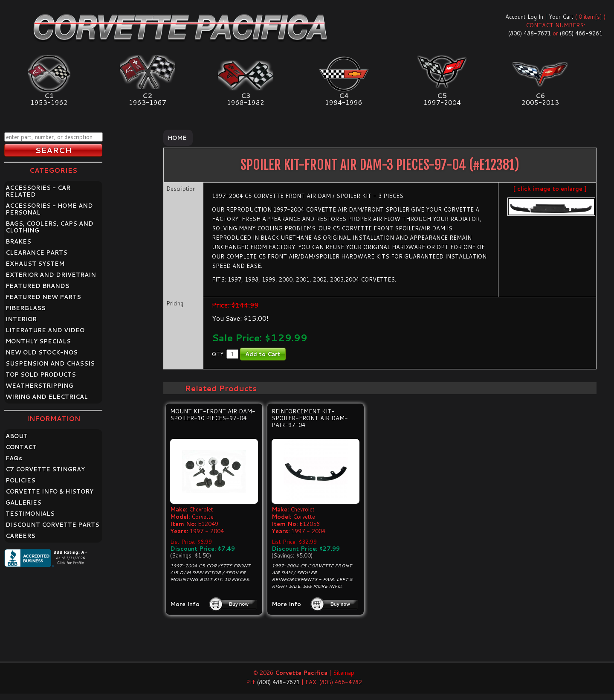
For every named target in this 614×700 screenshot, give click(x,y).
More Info (185, 604)
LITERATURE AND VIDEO (45, 330)
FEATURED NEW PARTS (43, 297)
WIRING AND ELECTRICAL (47, 397)
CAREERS (20, 536)
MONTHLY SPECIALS (38, 341)
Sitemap (344, 673)
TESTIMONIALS (30, 514)
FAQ (14, 458)
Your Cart (561, 17)
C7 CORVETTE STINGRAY (45, 469)
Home (177, 138)
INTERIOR (21, 319)
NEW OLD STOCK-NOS (42, 352)
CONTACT (21, 447)
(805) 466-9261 (581, 33)
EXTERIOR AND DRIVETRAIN (51, 275)
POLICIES (20, 480)
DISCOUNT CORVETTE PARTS (52, 525)
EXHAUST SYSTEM (35, 264)
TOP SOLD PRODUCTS (41, 375)
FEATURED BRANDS (38, 286)
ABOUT (17, 436)
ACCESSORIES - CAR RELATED (38, 191)
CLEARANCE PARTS (36, 253)
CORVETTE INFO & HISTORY (49, 491)
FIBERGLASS (26, 308)
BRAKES (18, 241)
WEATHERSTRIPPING (39, 386)
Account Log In (524, 17)
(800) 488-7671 (530, 33)
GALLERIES (23, 502)
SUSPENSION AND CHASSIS (50, 363)
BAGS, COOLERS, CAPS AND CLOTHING (49, 227)
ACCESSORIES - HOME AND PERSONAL (49, 209)
